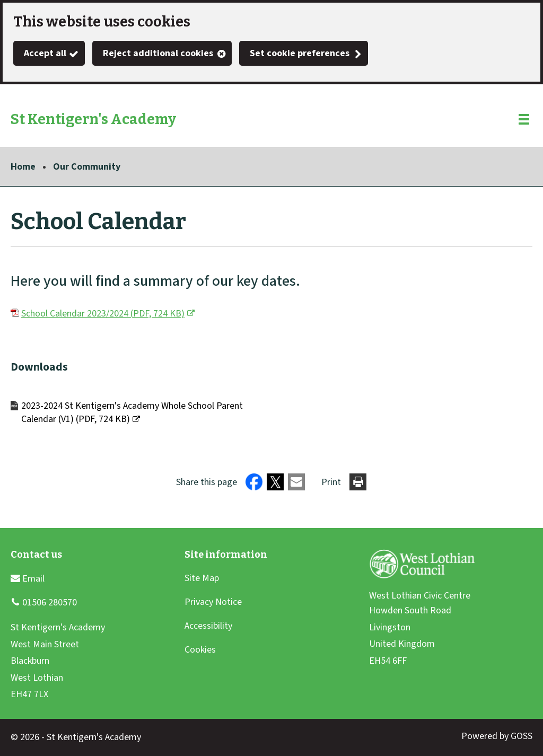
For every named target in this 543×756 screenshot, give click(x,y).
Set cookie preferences (300, 53)
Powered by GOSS (497, 736)
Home (23, 167)
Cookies (200, 650)
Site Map (202, 578)
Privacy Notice (213, 602)
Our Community (87, 167)
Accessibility (208, 626)
